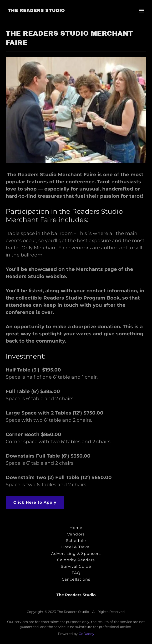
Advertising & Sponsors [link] (76, 554)
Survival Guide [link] (76, 566)
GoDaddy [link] (86, 634)
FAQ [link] (76, 573)
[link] (36, 11)
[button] (142, 11)
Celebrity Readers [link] (76, 560)
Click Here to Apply (35, 502)
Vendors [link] (76, 534)
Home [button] (76, 528)
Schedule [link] (76, 541)
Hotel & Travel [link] (76, 547)
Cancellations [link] (76, 579)
